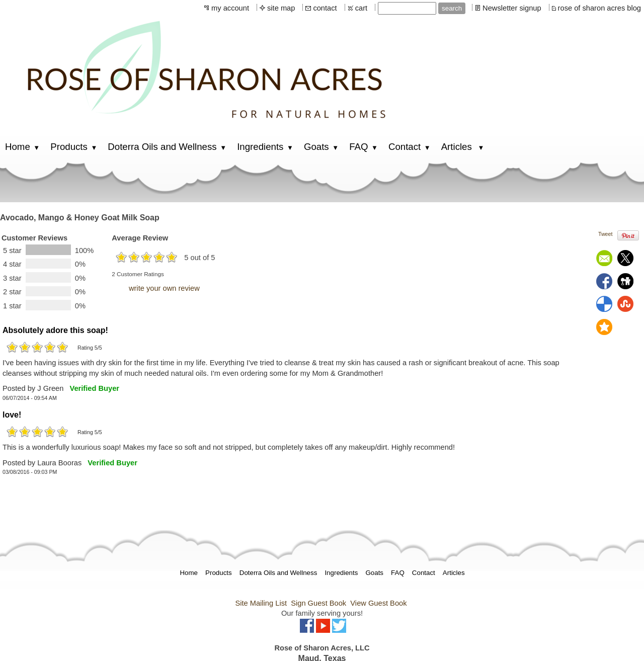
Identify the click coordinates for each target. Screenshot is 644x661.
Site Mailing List (261, 603)
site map (281, 8)
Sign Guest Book (318, 603)
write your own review (164, 288)
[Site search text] (407, 8)
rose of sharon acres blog (599, 8)
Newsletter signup (512, 8)
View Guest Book (378, 603)
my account (230, 8)
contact (325, 8)
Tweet (605, 234)
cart (361, 8)
